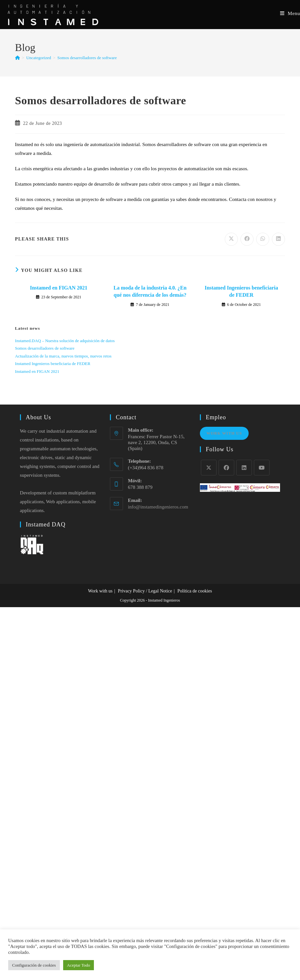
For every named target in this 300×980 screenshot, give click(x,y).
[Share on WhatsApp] (263, 239)
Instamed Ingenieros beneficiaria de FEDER (241, 291)
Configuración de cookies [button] (34, 965)
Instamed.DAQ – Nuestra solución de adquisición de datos (65, 341)
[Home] (18, 58)
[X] (209, 468)
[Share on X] (231, 239)
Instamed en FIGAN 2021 (59, 288)
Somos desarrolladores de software (87, 58)
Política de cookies (195, 591)
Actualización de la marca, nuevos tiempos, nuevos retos (63, 356)
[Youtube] (262, 468)
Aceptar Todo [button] (79, 965)
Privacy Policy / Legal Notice (145, 591)
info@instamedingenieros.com (158, 507)
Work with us (100, 591)
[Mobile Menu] (290, 13)
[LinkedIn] (244, 468)
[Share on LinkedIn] (278, 239)
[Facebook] (226, 468)
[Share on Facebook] (247, 239)
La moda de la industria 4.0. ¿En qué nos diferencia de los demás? (150, 291)
